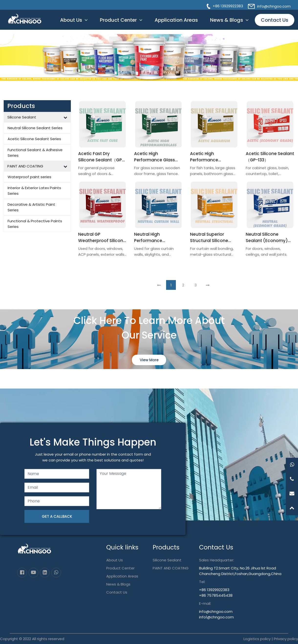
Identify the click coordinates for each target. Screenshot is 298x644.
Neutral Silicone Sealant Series (35, 128)
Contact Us (275, 23)
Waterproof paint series (29, 177)
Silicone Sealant (22, 117)
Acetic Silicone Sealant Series (34, 139)
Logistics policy (257, 639)
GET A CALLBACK (57, 516)
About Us (71, 23)
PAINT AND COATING (25, 166)
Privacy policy (286, 639)
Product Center (118, 23)
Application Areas (176, 23)
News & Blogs (227, 23)
